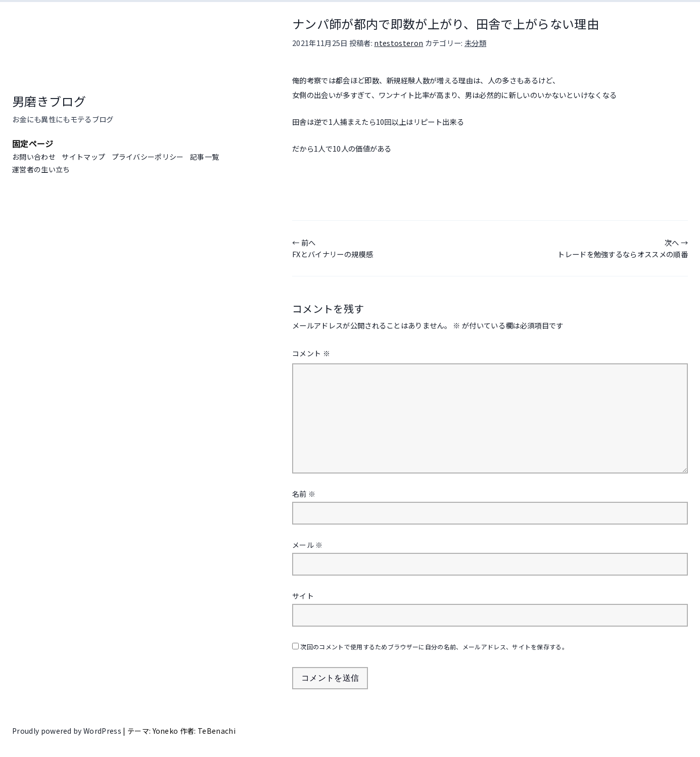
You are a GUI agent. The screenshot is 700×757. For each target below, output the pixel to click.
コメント (311, 353)
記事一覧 (204, 157)
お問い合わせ (34, 157)
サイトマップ (83, 157)
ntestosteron (399, 43)
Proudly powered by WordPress (67, 731)
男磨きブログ (49, 101)
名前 (304, 494)
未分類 (475, 43)
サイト (303, 596)
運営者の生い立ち (41, 169)
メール (308, 545)
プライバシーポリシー (148, 157)
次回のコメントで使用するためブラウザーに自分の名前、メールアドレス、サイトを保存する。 (434, 647)
